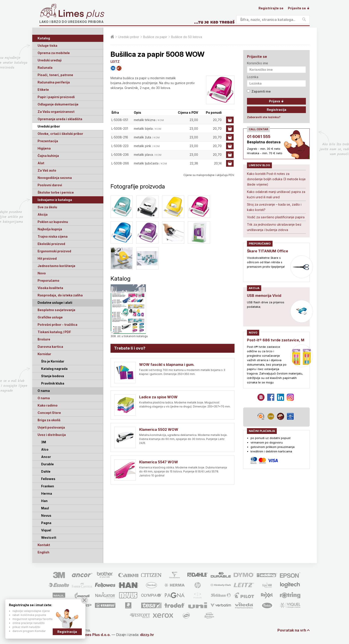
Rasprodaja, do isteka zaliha (60, 295)
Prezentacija (48, 141)
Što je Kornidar (53, 361)
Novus (46, 515)
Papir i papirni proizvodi (56, 97)
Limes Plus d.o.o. (96, 635)
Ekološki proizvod (51, 244)
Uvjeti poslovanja (51, 427)
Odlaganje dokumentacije (58, 104)
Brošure (44, 339)
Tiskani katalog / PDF (54, 332)
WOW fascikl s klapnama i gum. (167, 365)
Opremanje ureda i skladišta (60, 119)
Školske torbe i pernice (56, 192)
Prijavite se (299, 8)
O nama (44, 398)
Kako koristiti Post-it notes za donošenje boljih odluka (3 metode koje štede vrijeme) (276, 179)
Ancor (46, 457)
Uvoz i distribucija (52, 435)
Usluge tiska (47, 46)
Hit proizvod (47, 258)
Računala (45, 68)
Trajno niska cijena (53, 236)
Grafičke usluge (50, 317)
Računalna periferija (54, 82)
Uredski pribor (49, 126)
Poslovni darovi (50, 185)
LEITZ (115, 62)
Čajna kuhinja (48, 156)
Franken (48, 486)
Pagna (46, 523)
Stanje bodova (53, 376)
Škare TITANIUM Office (268, 251)
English (43, 552)
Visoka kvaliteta (50, 288)
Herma (47, 493)
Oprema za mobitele (54, 53)
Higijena (44, 148)
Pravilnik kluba (53, 383)
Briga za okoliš (49, 420)
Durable (47, 464)
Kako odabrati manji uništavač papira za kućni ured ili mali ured (276, 194)
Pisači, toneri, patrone (55, 75)
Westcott (49, 538)
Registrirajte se (271, 8)
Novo (42, 273)
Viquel (46, 530)
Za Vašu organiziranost (56, 112)
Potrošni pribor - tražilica (57, 325)
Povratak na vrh (292, 630)
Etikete (43, 90)
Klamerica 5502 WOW (159, 429)
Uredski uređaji (50, 60)
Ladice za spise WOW (158, 397)
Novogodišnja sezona (55, 178)
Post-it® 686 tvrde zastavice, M (276, 340)
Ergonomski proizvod (54, 251)
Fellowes (48, 479)
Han (44, 501)
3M (44, 442)
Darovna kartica (50, 347)
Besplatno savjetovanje (56, 310)
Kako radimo (48, 405)
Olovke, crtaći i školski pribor (60, 134)
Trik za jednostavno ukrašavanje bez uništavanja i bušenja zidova (274, 227)
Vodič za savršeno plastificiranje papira (276, 217)
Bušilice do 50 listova (187, 37)
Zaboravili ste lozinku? (264, 117)
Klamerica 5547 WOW (159, 462)
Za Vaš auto (47, 170)
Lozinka (253, 77)
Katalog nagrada (54, 369)
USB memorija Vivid (264, 296)
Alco (45, 449)
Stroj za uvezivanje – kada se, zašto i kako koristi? (274, 207)
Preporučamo (48, 280)
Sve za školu (47, 207)
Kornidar (44, 354)
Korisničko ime (258, 63)
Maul (45, 508)
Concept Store (49, 413)
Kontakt (44, 545)
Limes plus (81, 14)
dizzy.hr (147, 635)
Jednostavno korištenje (56, 266)
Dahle (46, 471)
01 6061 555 (259, 137)
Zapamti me (259, 91)
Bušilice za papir (155, 37)
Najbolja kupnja (50, 229)
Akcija (43, 214)
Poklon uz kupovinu (53, 222)
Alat (41, 163)
